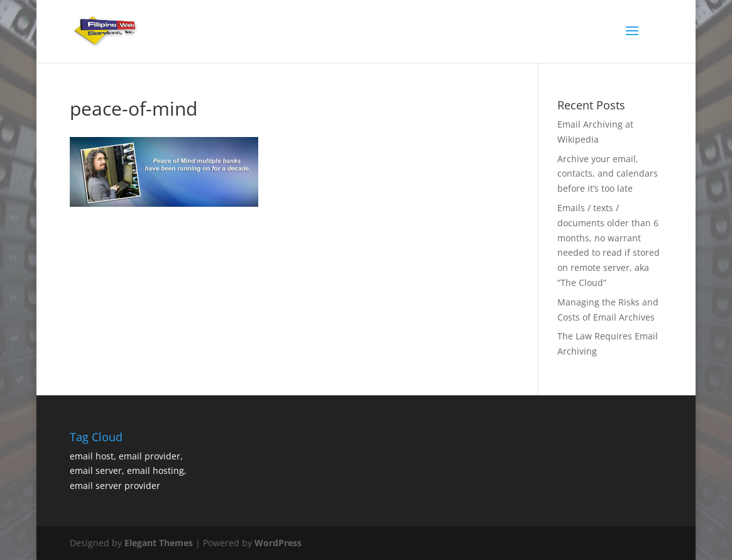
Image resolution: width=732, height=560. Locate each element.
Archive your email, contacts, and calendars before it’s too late (608, 174)
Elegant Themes (159, 543)
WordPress (278, 543)
